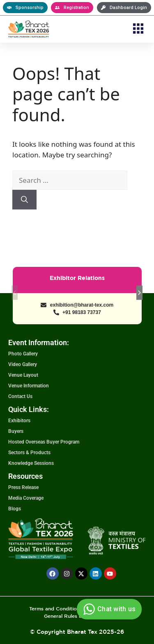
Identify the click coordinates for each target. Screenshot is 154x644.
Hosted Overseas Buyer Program (44, 442)
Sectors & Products (29, 453)
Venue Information (29, 386)
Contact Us (20, 396)
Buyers (16, 431)
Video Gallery (23, 364)
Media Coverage (26, 498)
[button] (138, 29)
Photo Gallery (23, 354)
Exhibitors (19, 421)
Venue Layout (23, 375)
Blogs (15, 509)
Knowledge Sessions (31, 463)
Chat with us (108, 609)
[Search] (24, 200)
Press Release (23, 487)
